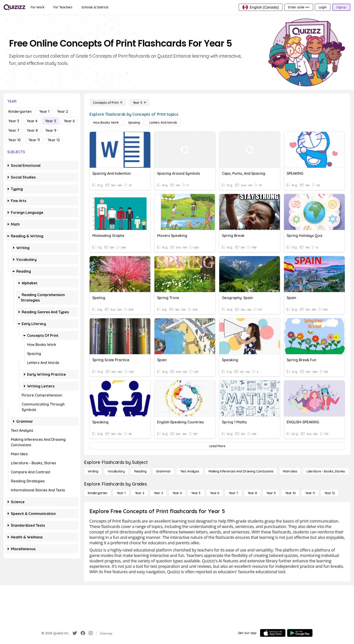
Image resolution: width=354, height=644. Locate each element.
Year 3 (14, 121)
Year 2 (63, 111)
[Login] (323, 7)
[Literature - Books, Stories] (326, 471)
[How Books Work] (106, 123)
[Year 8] (252, 493)
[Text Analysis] (190, 471)
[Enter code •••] (299, 7)
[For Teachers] (63, 7)
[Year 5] (139, 103)
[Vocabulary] (116, 471)
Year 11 (34, 140)
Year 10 (15, 140)
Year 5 (51, 121)
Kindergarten (20, 111)
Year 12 (54, 140)
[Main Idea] (290, 471)
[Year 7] (233, 493)
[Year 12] (330, 493)
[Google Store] (300, 633)
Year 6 (69, 121)
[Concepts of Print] (108, 103)
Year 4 (32, 121)
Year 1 (44, 111)
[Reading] (140, 471)
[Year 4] (177, 493)
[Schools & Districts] (95, 7)
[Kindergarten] (98, 493)
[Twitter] (75, 633)
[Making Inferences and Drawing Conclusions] (241, 471)
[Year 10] (290, 493)
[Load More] (217, 446)
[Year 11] (310, 493)
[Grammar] (163, 471)
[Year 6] (215, 493)
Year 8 (32, 130)
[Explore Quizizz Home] (14, 7)
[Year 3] (158, 493)
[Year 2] (140, 493)
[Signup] (341, 7)
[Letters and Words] (163, 123)
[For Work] (38, 7)
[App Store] (273, 633)
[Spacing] (134, 123)
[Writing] (93, 471)
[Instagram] (91, 633)
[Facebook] (83, 633)
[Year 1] (121, 493)
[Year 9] (271, 493)
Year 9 (51, 130)
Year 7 (14, 130)
